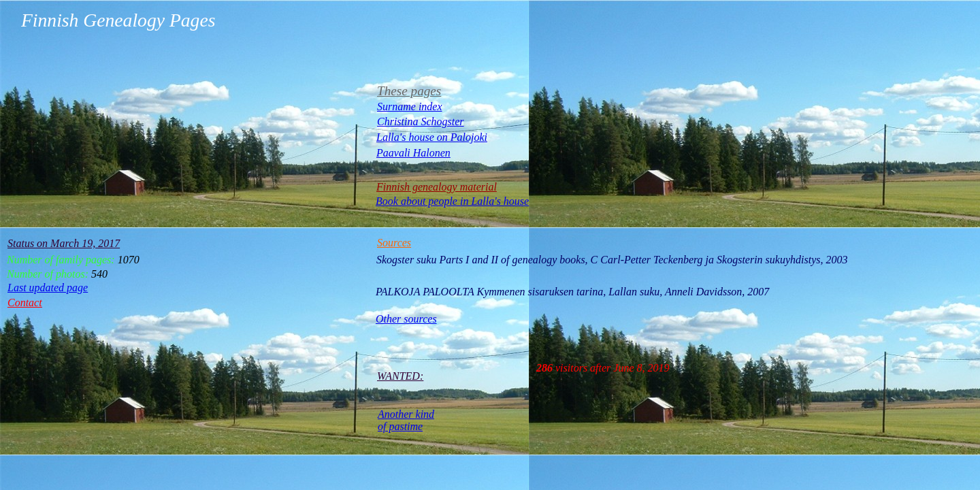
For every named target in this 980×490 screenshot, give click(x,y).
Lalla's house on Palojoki (432, 137)
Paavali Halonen (413, 153)
